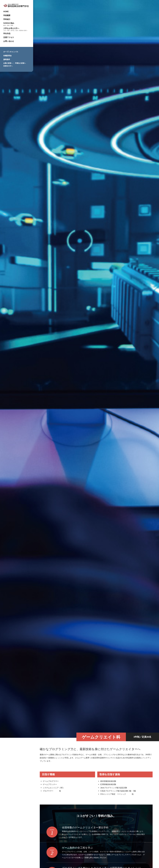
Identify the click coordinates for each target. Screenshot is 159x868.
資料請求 (7, 59)
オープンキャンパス (11, 52)
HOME (6, 11)
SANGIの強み (9, 23)
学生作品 (7, 33)
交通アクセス (9, 37)
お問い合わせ (9, 41)
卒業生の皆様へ (20, 63)
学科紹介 (7, 19)
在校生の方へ (8, 66)
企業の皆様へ (8, 63)
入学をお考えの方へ (11, 28)
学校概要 (7, 15)
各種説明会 (7, 56)
